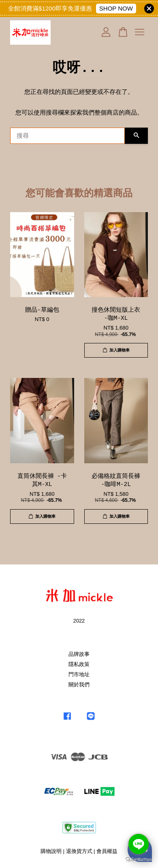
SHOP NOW (116, 8)
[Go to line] (139, 844)
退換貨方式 (79, 851)
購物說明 (51, 851)
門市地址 (79, 674)
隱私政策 (79, 664)
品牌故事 (79, 654)
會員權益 (107, 851)
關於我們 (79, 685)
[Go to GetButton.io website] (139, 860)
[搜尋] (67, 136)
